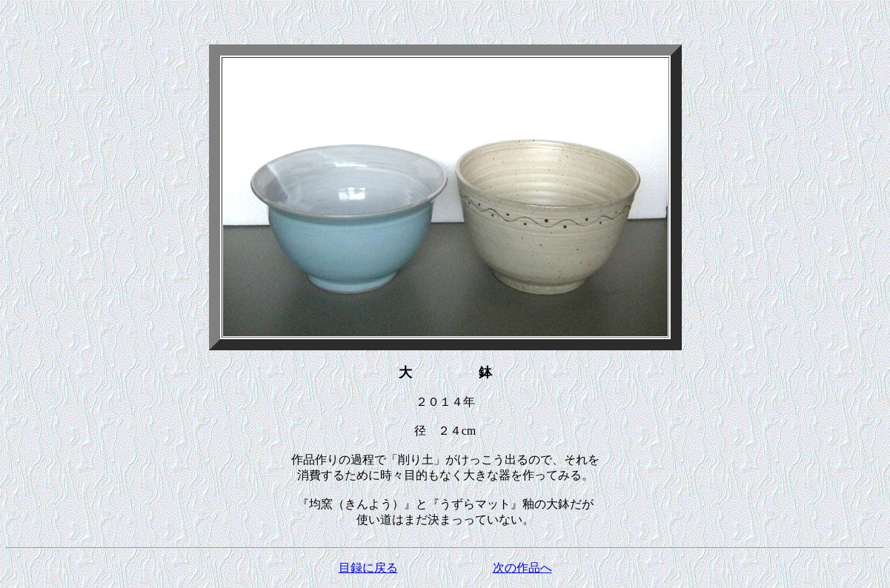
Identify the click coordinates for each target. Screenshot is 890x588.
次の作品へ (522, 568)
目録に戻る (368, 568)
